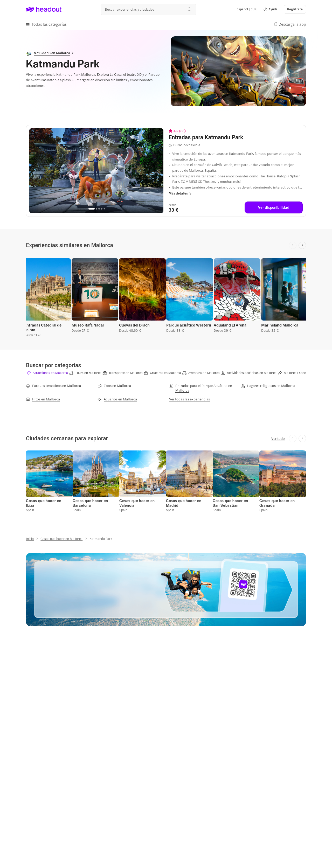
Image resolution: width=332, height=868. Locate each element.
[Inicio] (30, 539)
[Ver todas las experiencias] (189, 399)
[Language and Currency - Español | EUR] (247, 9)
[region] (96, 171)
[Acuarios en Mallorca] (117, 399)
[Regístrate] (295, 9)
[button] (270, 9)
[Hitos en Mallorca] (43, 399)
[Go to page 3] (99, 209)
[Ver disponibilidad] (274, 207)
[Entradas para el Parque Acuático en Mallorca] (202, 388)
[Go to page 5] (104, 209)
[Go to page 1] (92, 209)
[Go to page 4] (102, 209)
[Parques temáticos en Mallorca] (53, 386)
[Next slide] (302, 245)
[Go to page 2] (96, 209)
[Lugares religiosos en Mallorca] (268, 386)
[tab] (47, 373)
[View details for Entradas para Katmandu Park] (236, 137)
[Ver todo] (278, 439)
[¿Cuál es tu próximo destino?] (148, 9)
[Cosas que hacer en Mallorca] (61, 539)
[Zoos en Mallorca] (114, 386)
